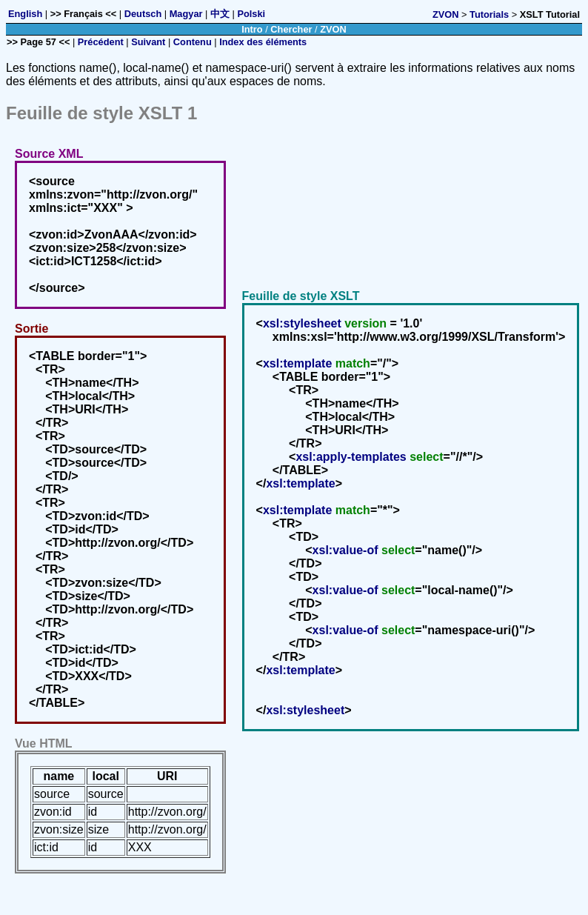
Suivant (148, 42)
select (426, 457)
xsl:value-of (345, 550)
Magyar (186, 14)
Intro (252, 29)
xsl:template (297, 363)
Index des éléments (263, 42)
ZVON (446, 14)
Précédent (101, 42)
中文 (220, 14)
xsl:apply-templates (351, 457)
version (365, 323)
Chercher (291, 29)
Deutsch (143, 14)
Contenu (193, 42)
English (25, 14)
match (353, 363)
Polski (251, 14)
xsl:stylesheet (302, 323)
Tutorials (489, 14)
